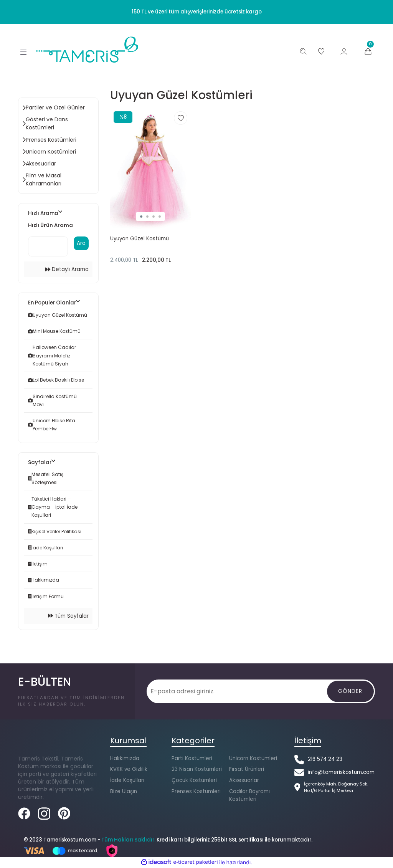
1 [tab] (141, 217)
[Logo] (88, 50)
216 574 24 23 (325, 760)
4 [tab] (160, 217)
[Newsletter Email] (237, 692)
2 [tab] (147, 217)
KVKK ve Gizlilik (129, 770)
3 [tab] (154, 217)
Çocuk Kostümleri (194, 781)
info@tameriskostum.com (341, 773)
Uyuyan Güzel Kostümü (140, 239)
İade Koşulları (127, 781)
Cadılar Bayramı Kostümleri (249, 796)
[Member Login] (344, 51)
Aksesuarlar (244, 781)
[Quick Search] (48, 247)
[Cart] (368, 51)
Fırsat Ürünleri (247, 770)
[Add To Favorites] (181, 118)
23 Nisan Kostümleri (197, 770)
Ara (81, 244)
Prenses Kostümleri (196, 792)
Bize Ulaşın (124, 792)
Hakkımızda (125, 759)
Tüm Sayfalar (68, 616)
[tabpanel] (150, 168)
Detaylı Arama (67, 270)
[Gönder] (350, 692)
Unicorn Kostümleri (253, 759)
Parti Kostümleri (192, 759)
